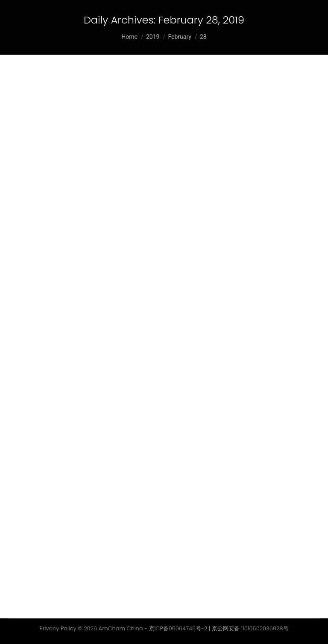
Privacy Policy (58, 628)
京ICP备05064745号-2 (178, 628)
